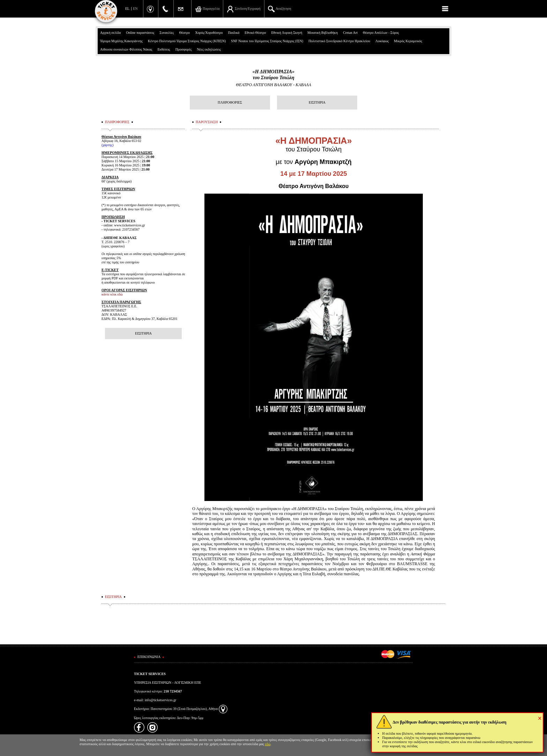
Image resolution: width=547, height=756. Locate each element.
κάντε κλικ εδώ (112, 294)
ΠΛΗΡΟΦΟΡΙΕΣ (230, 102)
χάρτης (107, 145)
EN (135, 9)
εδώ (268, 744)
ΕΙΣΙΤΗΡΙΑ (317, 102)
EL (127, 9)
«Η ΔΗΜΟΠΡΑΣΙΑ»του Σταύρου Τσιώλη (273, 75)
